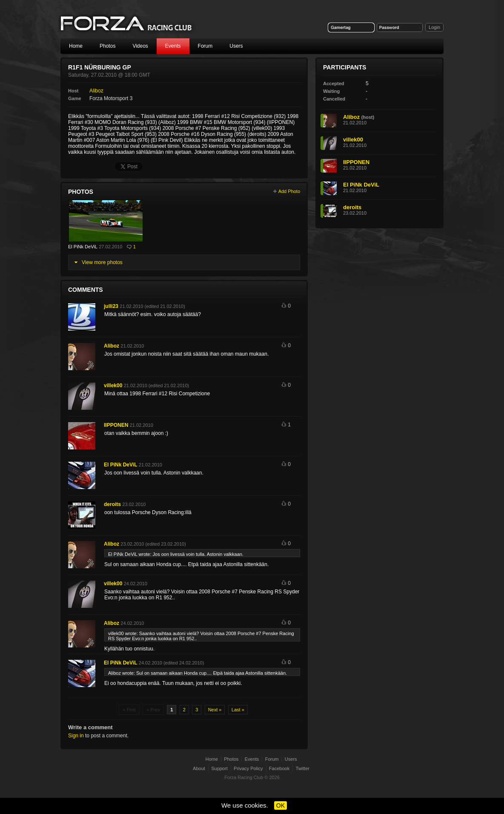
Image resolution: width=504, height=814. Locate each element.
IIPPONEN (116, 425)
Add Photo (289, 191)
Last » (238, 710)
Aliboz (96, 91)
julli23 (111, 306)
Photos (107, 46)
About (199, 768)
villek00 (113, 385)
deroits (112, 504)
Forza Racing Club (127, 24)
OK (281, 805)
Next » (215, 710)
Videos (140, 46)
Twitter (303, 768)
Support (219, 768)
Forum (205, 46)
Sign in (76, 736)
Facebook (279, 768)
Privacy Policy (248, 768)
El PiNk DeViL (83, 247)
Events (173, 46)
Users (236, 46)
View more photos (102, 262)
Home (76, 46)
